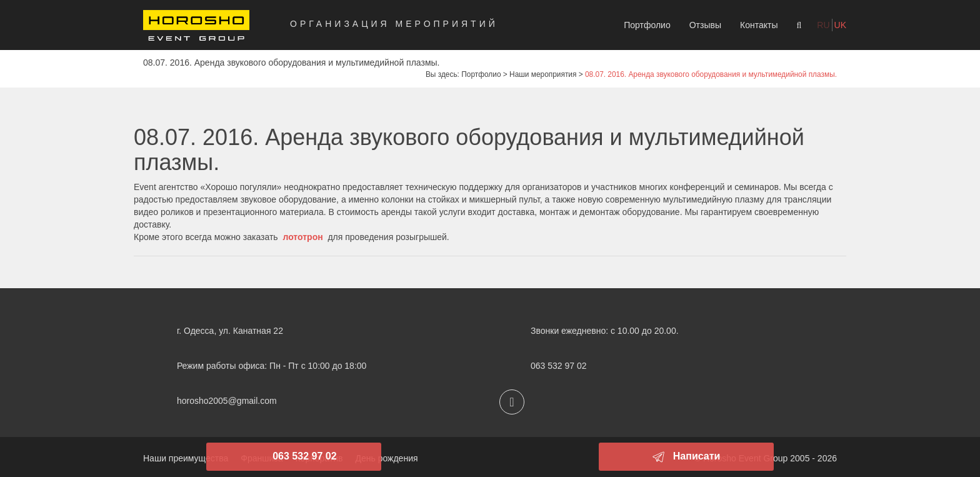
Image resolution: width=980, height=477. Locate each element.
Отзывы (705, 25)
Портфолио (647, 25)
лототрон (302, 237)
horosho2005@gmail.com (227, 401)
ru (823, 25)
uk (840, 25)
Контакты (759, 25)
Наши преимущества (186, 458)
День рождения (386, 458)
